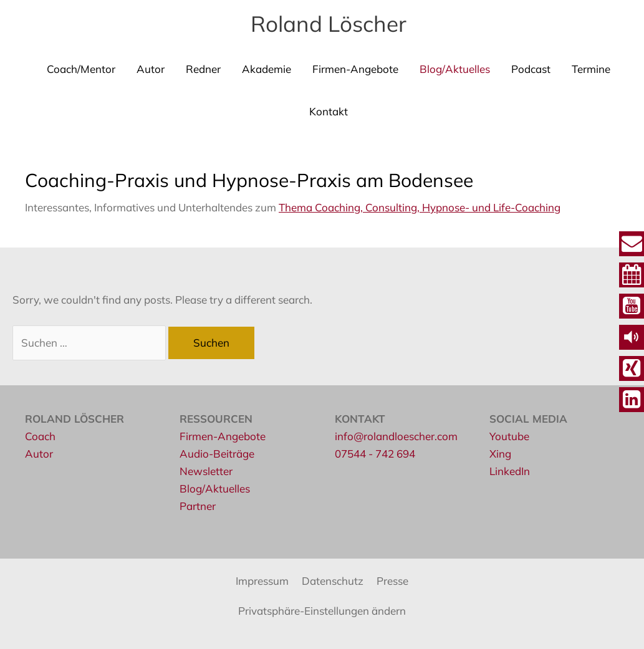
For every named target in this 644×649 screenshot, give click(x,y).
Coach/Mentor (81, 69)
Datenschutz (333, 581)
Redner (203, 69)
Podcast (531, 69)
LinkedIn (510, 471)
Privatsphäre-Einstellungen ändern (322, 611)
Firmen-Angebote (355, 69)
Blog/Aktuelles (455, 69)
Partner (198, 506)
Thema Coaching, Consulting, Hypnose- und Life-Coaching (420, 207)
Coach (40, 436)
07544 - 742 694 (375, 454)
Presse (392, 581)
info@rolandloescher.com (396, 436)
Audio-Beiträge (217, 454)
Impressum (262, 581)
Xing (500, 454)
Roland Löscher (329, 24)
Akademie (267, 69)
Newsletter (206, 471)
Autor (151, 69)
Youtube (509, 436)
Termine (591, 69)
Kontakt (329, 111)
